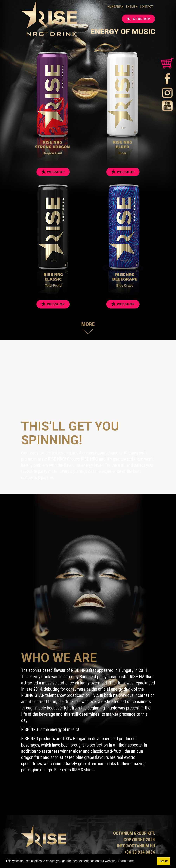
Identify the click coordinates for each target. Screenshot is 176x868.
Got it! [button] (164, 861)
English (132, 7)
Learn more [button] (126, 861)
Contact (147, 7)
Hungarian (116, 7)
